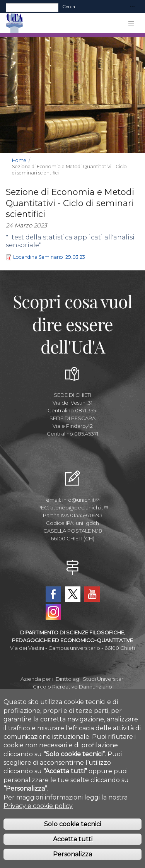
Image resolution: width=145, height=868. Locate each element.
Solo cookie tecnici (72, 835)
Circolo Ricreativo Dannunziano (72, 687)
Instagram (53, 612)
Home (19, 160)
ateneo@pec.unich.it (79, 507)
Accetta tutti (73, 850)
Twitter (73, 594)
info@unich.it (81, 500)
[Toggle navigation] (132, 7)
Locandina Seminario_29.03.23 (49, 257)
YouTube (92, 594)
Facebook (53, 594)
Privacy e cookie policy (38, 816)
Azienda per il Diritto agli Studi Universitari (72, 679)
